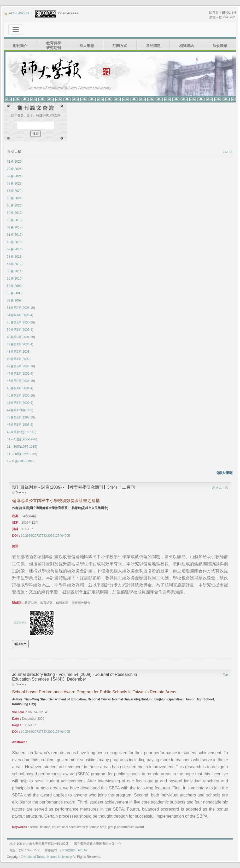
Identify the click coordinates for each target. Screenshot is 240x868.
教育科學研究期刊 (54, 45)
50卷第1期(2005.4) (20, 330)
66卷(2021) (15, 198)
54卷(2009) (15, 286)
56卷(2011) (15, 271)
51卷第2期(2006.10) (21, 308)
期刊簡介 (20, 46)
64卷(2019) (15, 213)
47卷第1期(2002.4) (20, 374)
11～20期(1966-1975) (22, 454)
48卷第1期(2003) (19, 359)
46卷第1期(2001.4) (20, 388)
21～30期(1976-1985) (22, 447)
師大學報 (87, 46)
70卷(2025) (15, 169)
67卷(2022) (15, 191)
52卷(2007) (15, 300)
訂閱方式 (120, 46)
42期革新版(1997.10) (22, 432)
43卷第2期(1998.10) (21, 417)
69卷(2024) (15, 176)
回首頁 (214, 13)
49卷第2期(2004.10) (21, 337)
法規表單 (220, 46)
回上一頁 (220, 487)
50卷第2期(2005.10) (21, 322)
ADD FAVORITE (18, 13)
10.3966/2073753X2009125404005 (45, 536)
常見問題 (153, 46)
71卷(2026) (15, 162)
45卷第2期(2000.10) (21, 395)
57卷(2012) (15, 264)
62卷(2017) (15, 227)
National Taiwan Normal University (48, 857)
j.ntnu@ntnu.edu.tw (74, 850)
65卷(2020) (15, 205)
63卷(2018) (15, 220)
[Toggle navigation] (16, 29)
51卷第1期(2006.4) (20, 315)
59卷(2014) (15, 249)
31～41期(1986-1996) (22, 439)
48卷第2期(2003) (19, 352)
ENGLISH (229, 13)
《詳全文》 (20, 623)
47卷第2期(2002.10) (21, 366)
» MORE (228, 152)
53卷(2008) (15, 293)
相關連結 (186, 46)
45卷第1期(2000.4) (20, 403)
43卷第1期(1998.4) (20, 425)
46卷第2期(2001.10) (21, 381)
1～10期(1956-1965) (21, 461)
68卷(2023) (15, 184)
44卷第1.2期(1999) (20, 410)
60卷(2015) (15, 242)
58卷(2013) (15, 257)
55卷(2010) (15, 279)
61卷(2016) (15, 235)
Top (225, 675)
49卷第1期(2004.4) (20, 344)
